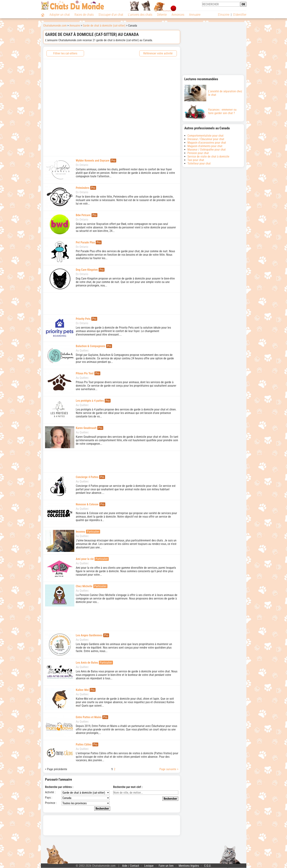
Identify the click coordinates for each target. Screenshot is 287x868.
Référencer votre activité (158, 53)
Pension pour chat (198, 153)
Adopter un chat (60, 15)
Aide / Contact (131, 866)
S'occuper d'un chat (111, 15)
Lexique (149, 866)
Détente (162, 15)
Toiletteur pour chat (199, 163)
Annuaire (195, 15)
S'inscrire (224, 15)
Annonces (178, 15)
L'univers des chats (140, 15)
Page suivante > (169, 769)
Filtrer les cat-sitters (65, 53)
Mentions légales (189, 866)
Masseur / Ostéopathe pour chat (207, 150)
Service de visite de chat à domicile (208, 157)
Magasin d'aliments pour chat (205, 146)
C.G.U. (208, 866)
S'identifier (240, 15)
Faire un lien (166, 866)
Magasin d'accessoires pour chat (207, 143)
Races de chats (84, 15)
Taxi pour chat (196, 160)
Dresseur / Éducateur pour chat (206, 139)
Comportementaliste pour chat (205, 136)
